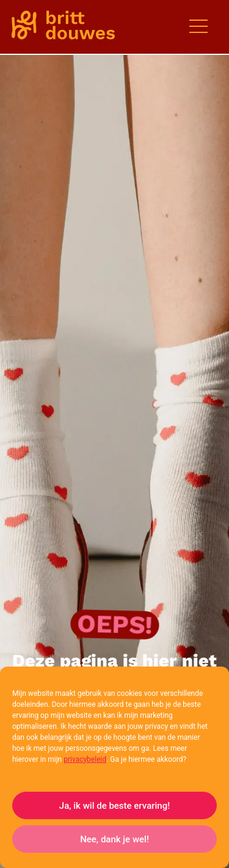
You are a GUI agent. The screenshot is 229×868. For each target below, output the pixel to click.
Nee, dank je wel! (114, 839)
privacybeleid (85, 759)
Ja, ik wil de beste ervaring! (114, 806)
